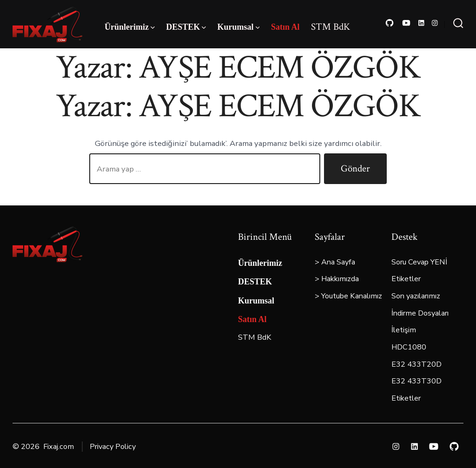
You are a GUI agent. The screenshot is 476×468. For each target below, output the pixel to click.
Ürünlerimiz (130, 27)
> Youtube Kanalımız (348, 296)
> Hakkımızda (337, 279)
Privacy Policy (113, 447)
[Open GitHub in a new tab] (390, 23)
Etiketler (406, 279)
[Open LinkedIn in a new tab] (421, 23)
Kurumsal (239, 27)
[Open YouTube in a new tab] (406, 23)
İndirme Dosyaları (420, 313)
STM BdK (331, 27)
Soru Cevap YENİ (419, 262)
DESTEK (186, 27)
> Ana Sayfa (335, 262)
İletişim (404, 330)
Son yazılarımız (416, 296)
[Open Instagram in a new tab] (435, 23)
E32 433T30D (416, 381)
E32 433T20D (416, 364)
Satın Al (285, 27)
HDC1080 (409, 347)
